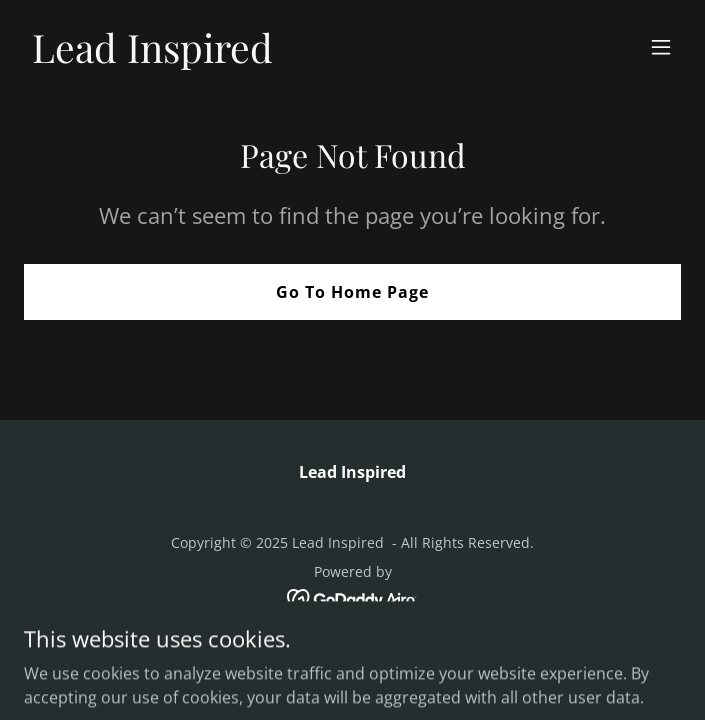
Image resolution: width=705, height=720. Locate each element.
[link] (152, 57)
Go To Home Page (352, 292)
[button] (661, 47)
